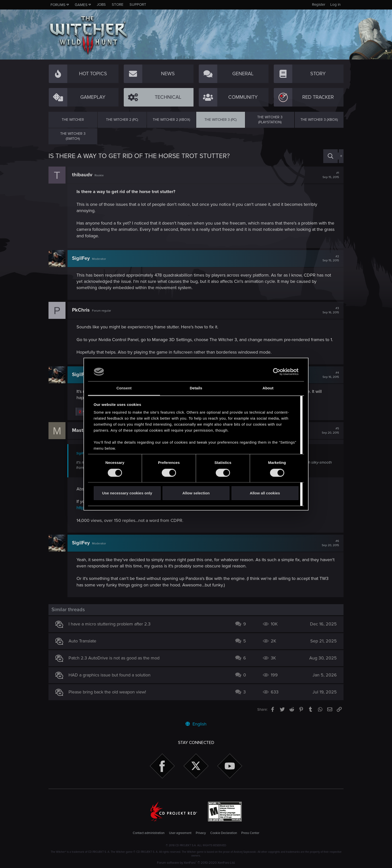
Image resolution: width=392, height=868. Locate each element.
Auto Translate (82, 641)
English (196, 724)
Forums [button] (58, 5)
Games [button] (81, 5)
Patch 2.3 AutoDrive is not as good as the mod (114, 658)
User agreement (180, 833)
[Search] (330, 156)
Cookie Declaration (224, 833)
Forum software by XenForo (196, 863)
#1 (331, 175)
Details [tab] (196, 388)
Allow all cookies (265, 493)
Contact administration (149, 833)
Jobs (101, 5)
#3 (331, 310)
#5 (330, 431)
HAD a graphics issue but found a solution (109, 675)
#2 (331, 259)
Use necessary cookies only (127, 493)
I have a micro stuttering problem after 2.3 (109, 624)
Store (118, 5)
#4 (331, 375)
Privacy (201, 833)
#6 (330, 543)
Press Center (250, 833)
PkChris (81, 310)
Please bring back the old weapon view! (107, 692)
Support (138, 5)
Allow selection (196, 493)
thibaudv (82, 175)
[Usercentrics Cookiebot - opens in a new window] (277, 372)
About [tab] (268, 388)
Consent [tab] (124, 388)
